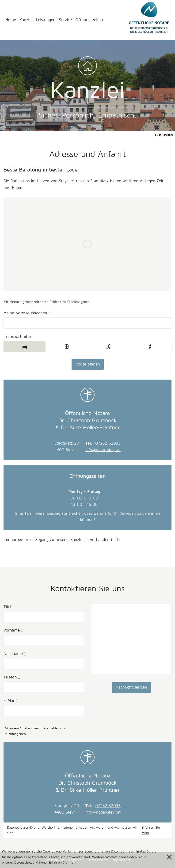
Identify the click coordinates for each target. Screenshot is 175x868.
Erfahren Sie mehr (151, 830)
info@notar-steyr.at (103, 450)
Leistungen (46, 20)
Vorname (13, 630)
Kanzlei (26, 20)
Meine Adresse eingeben (27, 313)
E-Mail (11, 701)
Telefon (12, 677)
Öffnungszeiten (89, 20)
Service (65, 20)
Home (11, 20)
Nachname (15, 654)
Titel (7, 607)
